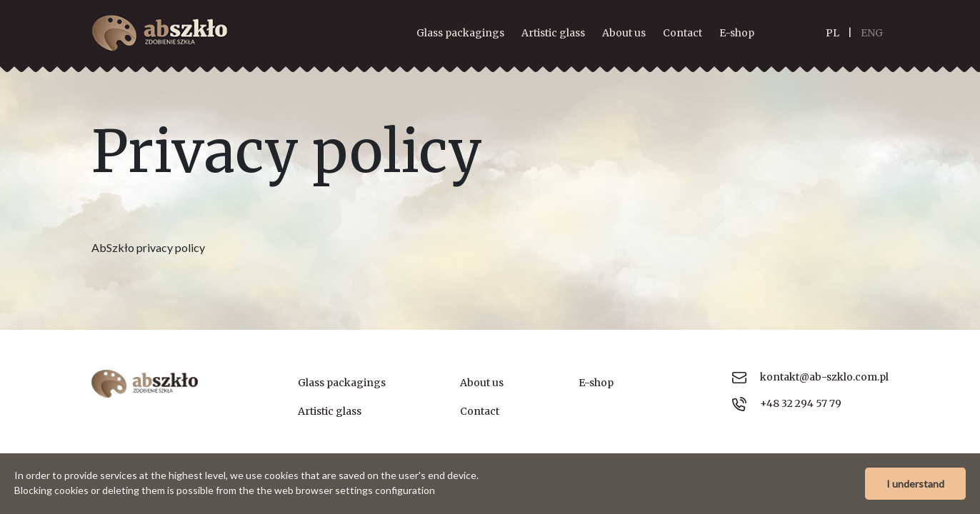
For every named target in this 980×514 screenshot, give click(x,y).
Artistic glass (553, 33)
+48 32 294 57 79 (787, 404)
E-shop (737, 33)
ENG (872, 33)
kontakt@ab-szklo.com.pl (810, 377)
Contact (682, 33)
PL (832, 33)
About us (624, 33)
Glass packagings (460, 33)
